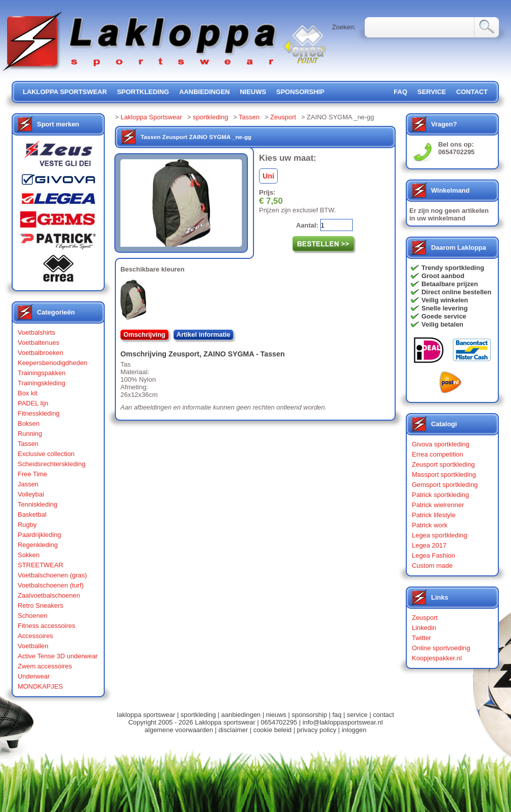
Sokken (29, 555)
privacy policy (317, 730)
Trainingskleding (41, 383)
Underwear (34, 676)
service (432, 92)
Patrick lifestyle (434, 515)
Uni (268, 176)
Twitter (421, 638)
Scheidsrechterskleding (52, 464)
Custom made (432, 566)
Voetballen (33, 646)
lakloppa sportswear (65, 92)
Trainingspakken (42, 373)
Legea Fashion (434, 555)
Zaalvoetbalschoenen (49, 595)
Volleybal (31, 494)
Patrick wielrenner (438, 505)
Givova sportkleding (441, 444)
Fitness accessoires (47, 626)
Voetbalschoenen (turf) (51, 585)
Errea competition (438, 454)
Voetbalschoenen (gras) (52, 575)
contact (472, 92)
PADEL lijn (33, 403)
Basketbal (32, 514)
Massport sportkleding (444, 475)
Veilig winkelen (445, 300)
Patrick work (430, 525)
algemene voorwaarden (179, 730)
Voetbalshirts (36, 332)
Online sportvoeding (441, 648)
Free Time (32, 474)
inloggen (354, 730)
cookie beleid (273, 730)
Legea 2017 (429, 545)
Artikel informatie (204, 334)
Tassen (28, 444)
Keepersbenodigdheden (53, 363)
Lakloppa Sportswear (151, 117)
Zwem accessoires (45, 666)
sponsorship (300, 92)
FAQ (400, 92)
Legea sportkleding (439, 535)
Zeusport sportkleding (443, 464)
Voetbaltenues (38, 343)
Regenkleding (38, 545)
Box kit (28, 393)
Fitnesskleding (39, 413)
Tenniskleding (38, 504)
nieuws (253, 92)
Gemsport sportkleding (445, 485)
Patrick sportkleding (440, 495)
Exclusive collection (46, 454)
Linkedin (424, 628)
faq (337, 715)
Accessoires (35, 636)
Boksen (29, 423)
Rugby (27, 525)
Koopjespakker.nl (437, 658)
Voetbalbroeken (40, 353)
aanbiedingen (204, 92)
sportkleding (143, 92)
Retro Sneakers (40, 605)
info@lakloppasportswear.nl (343, 722)
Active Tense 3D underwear (58, 656)
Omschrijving (144, 334)
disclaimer (233, 730)
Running (30, 434)
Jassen (28, 484)
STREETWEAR (40, 565)
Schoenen (32, 616)
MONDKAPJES (40, 686)
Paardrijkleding (39, 535)
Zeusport (283, 117)
